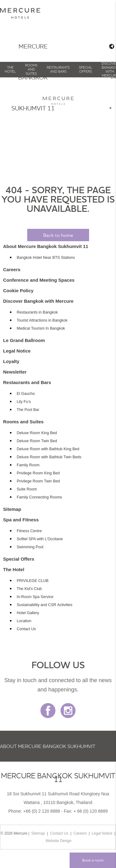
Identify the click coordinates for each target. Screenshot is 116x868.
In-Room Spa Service (35, 597)
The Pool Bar (28, 410)
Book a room (93, 860)
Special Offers (86, 69)
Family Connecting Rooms (39, 497)
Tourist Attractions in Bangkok (42, 320)
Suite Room (27, 489)
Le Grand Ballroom (24, 340)
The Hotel (10, 69)
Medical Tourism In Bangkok (41, 328)
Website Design (58, 841)
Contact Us (26, 629)
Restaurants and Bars (58, 69)
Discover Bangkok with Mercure (38, 301)
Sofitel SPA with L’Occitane (40, 539)
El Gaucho (26, 394)
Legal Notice (17, 351)
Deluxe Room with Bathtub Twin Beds (49, 457)
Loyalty (11, 361)
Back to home (58, 235)
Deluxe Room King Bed (37, 433)
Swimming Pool (30, 547)
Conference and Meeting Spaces (39, 280)
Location (24, 621)
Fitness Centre (29, 531)
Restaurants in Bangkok (37, 312)
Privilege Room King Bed (38, 473)
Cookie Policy (18, 291)
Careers (12, 269)
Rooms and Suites (31, 69)
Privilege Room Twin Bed (38, 481)
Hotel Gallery (28, 613)
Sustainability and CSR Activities (45, 605)
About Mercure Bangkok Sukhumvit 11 (46, 246)
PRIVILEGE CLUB (33, 581)
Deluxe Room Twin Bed (37, 441)
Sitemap (12, 509)
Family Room (28, 465)
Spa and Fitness (21, 520)
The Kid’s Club (29, 589)
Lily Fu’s (24, 402)
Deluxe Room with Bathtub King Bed (48, 449)
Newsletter (15, 372)
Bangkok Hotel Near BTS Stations (46, 258)
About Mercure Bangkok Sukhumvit (48, 746)
